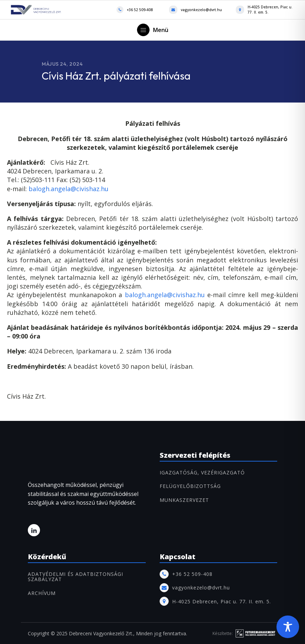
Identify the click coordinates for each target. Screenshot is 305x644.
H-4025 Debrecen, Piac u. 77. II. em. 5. (270, 10)
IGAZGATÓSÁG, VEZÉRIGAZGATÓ (202, 472)
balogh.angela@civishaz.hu (69, 189)
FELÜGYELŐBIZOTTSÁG (190, 486)
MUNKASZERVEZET (184, 500)
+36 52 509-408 (140, 10)
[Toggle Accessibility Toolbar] (288, 627)
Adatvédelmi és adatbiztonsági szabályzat (75, 577)
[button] (153, 30)
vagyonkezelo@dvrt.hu (201, 10)
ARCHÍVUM (42, 593)
